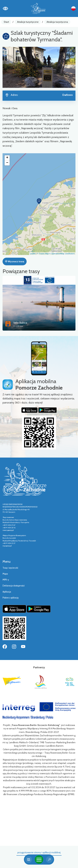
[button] (39, 201)
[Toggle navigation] (39, 860)
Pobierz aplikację (11, 598)
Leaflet (33, 254)
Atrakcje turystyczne (28, 22)
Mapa (5, 574)
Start (6, 22)
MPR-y (6, 580)
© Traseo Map (43, 254)
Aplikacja (7, 592)
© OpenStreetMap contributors (62, 254)
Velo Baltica (20, 323)
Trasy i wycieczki (10, 568)
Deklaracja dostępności (14, 586)
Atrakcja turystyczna (57, 22)
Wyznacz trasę (14, 261)
